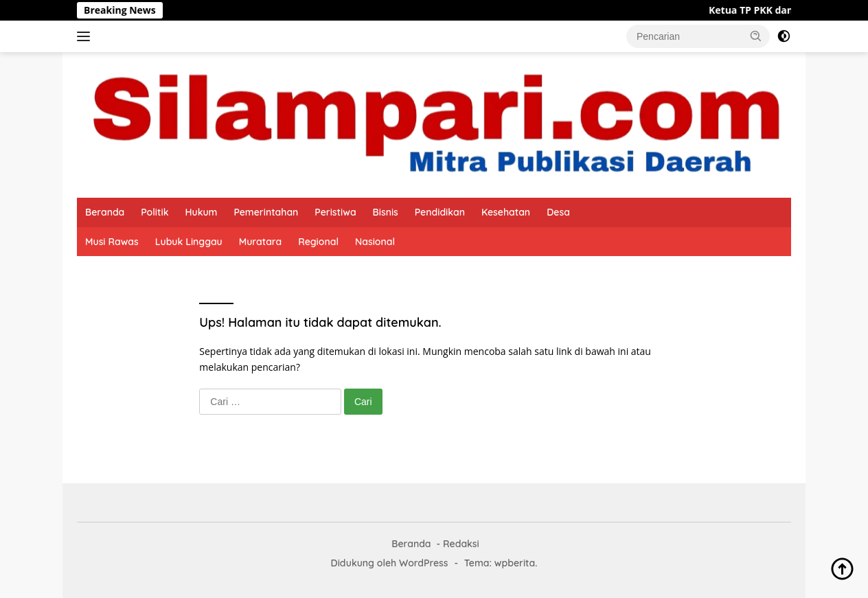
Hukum (201, 212)
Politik (155, 212)
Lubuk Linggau (189, 242)
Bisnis (386, 212)
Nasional (375, 242)
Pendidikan (440, 212)
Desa (558, 212)
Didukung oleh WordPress (390, 563)
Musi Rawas (112, 242)
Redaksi (461, 544)
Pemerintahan (266, 212)
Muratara (261, 242)
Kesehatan (506, 212)
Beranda (105, 212)
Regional (318, 242)
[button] (756, 36)
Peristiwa (335, 212)
